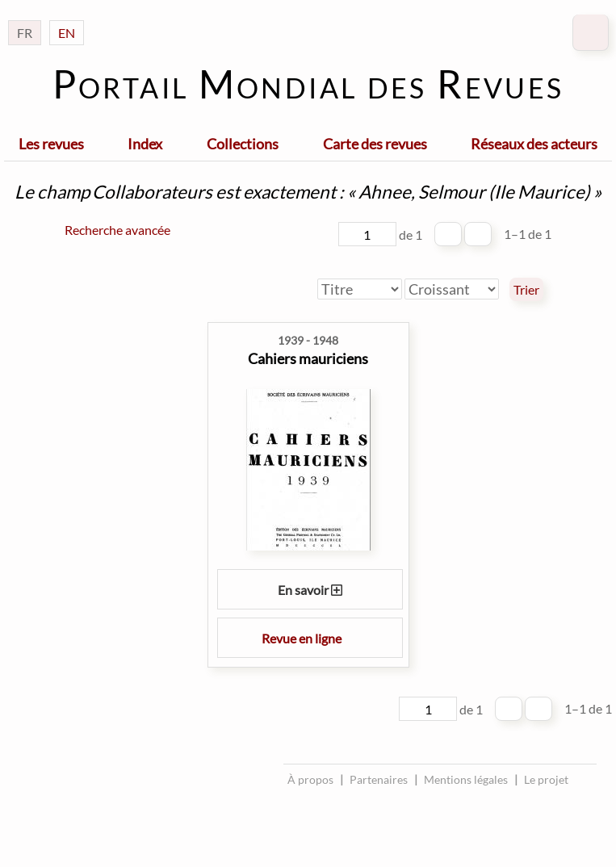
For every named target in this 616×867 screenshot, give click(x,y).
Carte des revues (375, 144)
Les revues (51, 144)
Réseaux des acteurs (534, 144)
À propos (310, 779)
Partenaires (379, 779)
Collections (243, 144)
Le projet (546, 779)
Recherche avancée (117, 230)
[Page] (367, 234)
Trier (526, 290)
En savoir (310, 590)
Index (145, 144)
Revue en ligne (310, 638)
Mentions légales (466, 779)
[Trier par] (360, 289)
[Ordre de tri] (452, 289)
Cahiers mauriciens (308, 358)
